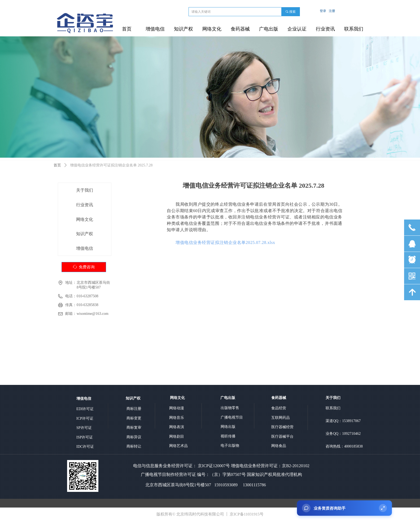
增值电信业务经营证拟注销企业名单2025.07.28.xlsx (225, 242)
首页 (57, 165)
